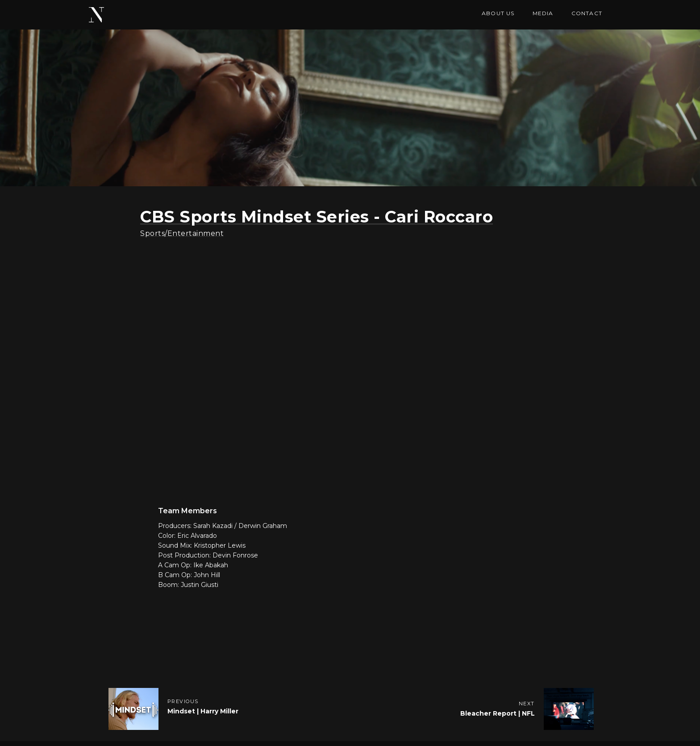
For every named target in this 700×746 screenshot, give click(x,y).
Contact (587, 13)
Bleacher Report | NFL (498, 713)
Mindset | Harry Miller (203, 711)
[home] (96, 15)
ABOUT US (498, 13)
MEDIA (543, 13)
